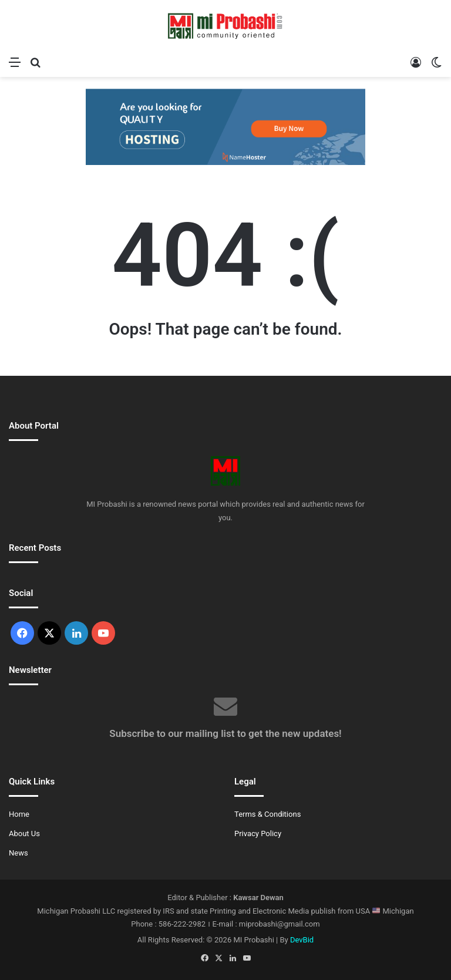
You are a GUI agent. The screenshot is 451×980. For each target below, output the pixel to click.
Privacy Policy (258, 833)
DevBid (302, 940)
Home (19, 814)
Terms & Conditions (267, 814)
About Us (24, 833)
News (18, 853)
